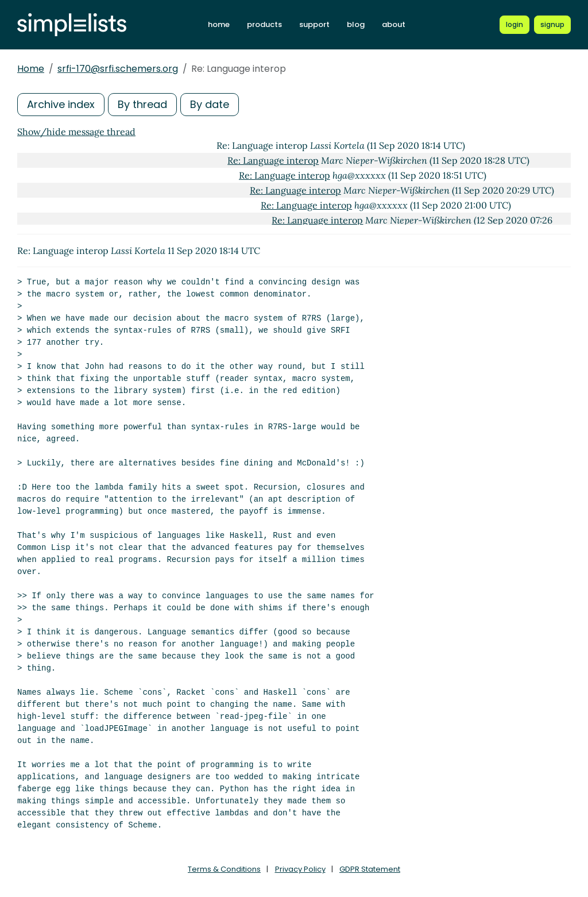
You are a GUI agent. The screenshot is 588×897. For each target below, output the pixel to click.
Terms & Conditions (224, 869)
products (264, 24)
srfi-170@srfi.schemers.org (118, 69)
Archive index (61, 104)
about (394, 24)
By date (210, 104)
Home (31, 69)
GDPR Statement (370, 869)
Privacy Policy (300, 869)
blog (356, 24)
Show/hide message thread (76, 132)
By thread (142, 104)
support (314, 24)
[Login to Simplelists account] (515, 25)
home (219, 24)
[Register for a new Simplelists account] (552, 25)
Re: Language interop (273, 160)
